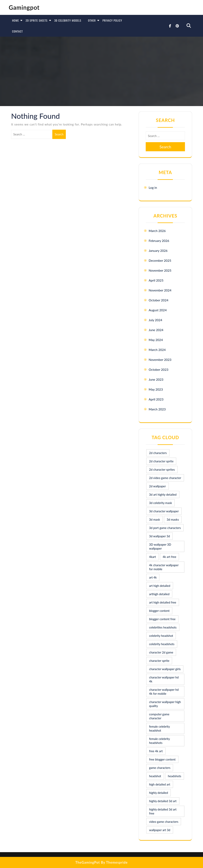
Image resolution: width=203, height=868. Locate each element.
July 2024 (155, 320)
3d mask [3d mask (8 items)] (155, 519)
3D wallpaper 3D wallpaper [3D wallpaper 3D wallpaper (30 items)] (160, 546)
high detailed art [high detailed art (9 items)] (160, 784)
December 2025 (160, 260)
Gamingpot (24, 7)
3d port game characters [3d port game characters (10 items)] (165, 528)
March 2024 (157, 350)
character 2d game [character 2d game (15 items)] (161, 652)
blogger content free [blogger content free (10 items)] (162, 619)
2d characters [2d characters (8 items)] (158, 453)
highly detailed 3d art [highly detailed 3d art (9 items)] (163, 801)
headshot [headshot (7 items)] (155, 776)
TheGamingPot (88, 862)
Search (59, 134)
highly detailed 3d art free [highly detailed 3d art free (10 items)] (163, 811)
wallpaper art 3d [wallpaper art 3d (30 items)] (160, 830)
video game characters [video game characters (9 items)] (164, 822)
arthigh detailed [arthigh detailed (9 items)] (159, 594)
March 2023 (157, 409)
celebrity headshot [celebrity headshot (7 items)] (161, 636)
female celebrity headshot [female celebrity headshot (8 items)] (159, 728)
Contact (17, 31)
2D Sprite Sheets (36, 20)
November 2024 (160, 290)
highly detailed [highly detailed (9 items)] (158, 793)
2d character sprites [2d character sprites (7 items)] (162, 469)
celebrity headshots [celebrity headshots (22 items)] (162, 644)
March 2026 (157, 231)
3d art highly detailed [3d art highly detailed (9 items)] (163, 494)
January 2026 (158, 251)
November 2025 (160, 270)
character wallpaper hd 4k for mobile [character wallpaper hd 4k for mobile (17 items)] (164, 692)
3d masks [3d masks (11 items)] (173, 519)
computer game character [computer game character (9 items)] (159, 716)
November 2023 (160, 360)
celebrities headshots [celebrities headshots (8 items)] (163, 627)
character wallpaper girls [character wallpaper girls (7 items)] (165, 669)
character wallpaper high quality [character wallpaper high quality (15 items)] (165, 704)
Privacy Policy (112, 20)
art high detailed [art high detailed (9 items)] (160, 586)
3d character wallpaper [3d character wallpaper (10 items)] (164, 511)
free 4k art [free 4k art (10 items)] (156, 751)
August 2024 (158, 310)
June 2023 (156, 379)
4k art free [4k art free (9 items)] (170, 557)
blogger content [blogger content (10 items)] (159, 611)
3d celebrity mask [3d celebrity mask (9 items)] (160, 503)
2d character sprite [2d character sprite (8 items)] (161, 461)
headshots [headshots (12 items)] (175, 776)
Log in (153, 187)
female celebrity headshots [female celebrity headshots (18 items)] (159, 741)
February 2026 (159, 241)
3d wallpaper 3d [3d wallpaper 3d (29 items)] (159, 536)
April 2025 (156, 280)
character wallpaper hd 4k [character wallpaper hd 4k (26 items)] (164, 679)
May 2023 (156, 389)
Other (92, 20)
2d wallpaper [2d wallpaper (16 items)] (158, 486)
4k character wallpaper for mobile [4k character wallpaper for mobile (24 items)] (164, 567)
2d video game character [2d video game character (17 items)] (165, 478)
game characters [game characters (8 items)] (160, 768)
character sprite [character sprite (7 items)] (159, 661)
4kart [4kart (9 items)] (153, 557)
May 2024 (156, 340)
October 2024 (158, 300)
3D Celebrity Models (68, 20)
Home (15, 20)
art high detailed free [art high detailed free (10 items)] (163, 602)
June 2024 (156, 330)
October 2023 (158, 369)
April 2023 (156, 399)
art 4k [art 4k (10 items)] (153, 577)
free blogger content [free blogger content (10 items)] (162, 759)
